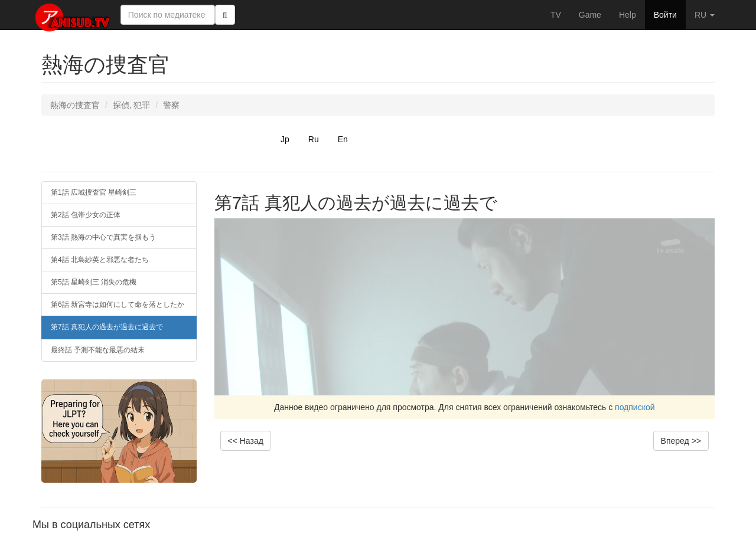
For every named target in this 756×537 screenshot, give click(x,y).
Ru (314, 139)
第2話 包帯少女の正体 (86, 215)
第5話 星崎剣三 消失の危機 (94, 282)
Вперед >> (681, 441)
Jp (285, 139)
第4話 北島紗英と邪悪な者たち (100, 260)
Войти (665, 15)
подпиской (635, 407)
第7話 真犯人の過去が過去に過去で (107, 327)
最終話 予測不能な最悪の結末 (98, 350)
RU (705, 15)
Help (628, 15)
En (343, 139)
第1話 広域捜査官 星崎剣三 (94, 192)
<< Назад (246, 441)
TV (556, 15)
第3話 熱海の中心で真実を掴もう (103, 237)
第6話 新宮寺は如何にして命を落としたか (118, 304)
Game (590, 15)
